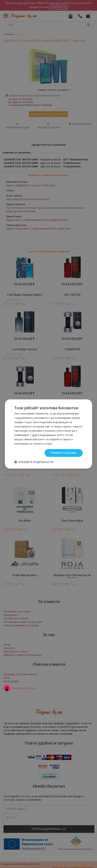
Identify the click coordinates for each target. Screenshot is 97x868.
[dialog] (48, 434)
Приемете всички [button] (64, 453)
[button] (34, 462)
